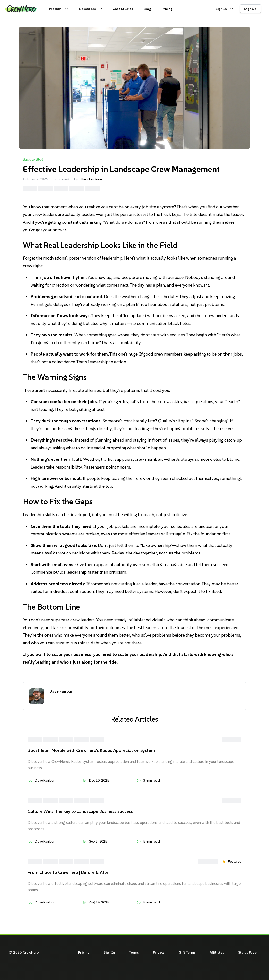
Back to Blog (33, 159)
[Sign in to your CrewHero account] (224, 9)
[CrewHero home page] (21, 9)
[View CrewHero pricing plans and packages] (167, 9)
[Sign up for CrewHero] (250, 9)
